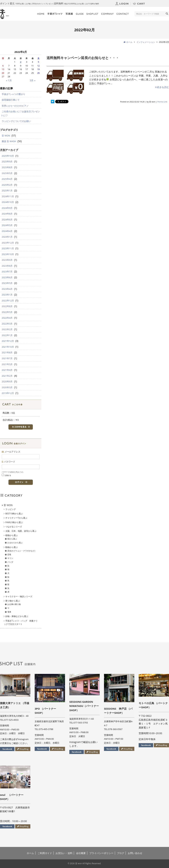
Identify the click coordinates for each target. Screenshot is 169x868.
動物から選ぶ (12, 547)
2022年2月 (7, 329)
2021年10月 (8, 347)
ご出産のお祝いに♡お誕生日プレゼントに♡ (20, 113)
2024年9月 (7, 208)
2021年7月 (7, 358)
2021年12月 (8, 341)
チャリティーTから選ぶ (16, 518)
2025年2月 (7, 185)
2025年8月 (7, 167)
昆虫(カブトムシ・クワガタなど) (21, 551)
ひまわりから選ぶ (15, 543)
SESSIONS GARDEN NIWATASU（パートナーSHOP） (84, 706)
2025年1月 (7, 190)
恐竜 (9, 554)
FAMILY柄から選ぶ (14, 522)
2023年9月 (7, 260)
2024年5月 (7, 225)
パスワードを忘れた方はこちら (13, 472)
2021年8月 (7, 352)
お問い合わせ (135, 853)
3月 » (33, 80)
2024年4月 (7, 231)
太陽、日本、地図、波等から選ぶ (21, 531)
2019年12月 (8, 393)
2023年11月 (8, 248)
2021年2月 (7, 376)
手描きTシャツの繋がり (14, 94)
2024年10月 (8, 202)
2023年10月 (8, 254)
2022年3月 (7, 324)
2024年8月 (7, 214)
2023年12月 (8, 243)
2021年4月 (7, 370)
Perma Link (162, 102)
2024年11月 (8, 196)
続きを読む (162, 87)
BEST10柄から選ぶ (14, 514)
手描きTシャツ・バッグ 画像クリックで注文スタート (21, 622)
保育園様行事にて (11, 100)
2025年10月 (8, 156)
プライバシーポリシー (101, 853)
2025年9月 (7, 161)
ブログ (121, 853)
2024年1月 (7, 237)
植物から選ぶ (12, 535)
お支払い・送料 (64, 853)
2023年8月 (7, 266)
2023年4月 (7, 289)
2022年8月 (7, 306)
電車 (9, 612)
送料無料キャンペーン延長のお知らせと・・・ (83, 58)
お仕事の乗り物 (14, 604)
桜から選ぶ (12, 539)
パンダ (10, 562)
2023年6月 (7, 277)
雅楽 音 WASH (9, 141)
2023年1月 (7, 295)
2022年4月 (7, 318)
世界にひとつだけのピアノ (15, 106)
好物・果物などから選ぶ (17, 616)
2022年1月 (7, 335)
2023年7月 (7, 271)
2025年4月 (7, 179)
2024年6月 (7, 220)
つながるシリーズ (14, 527)
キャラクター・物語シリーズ (19, 596)
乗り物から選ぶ (13, 601)
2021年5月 (7, 364)
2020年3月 (7, 387)
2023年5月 (7, 283)
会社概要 (81, 853)
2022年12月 (8, 301)
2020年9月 (7, 381)
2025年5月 (7, 173)
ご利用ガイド (45, 853)
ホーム (30, 853)
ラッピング (11, 509)
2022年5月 (7, 312)
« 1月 (9, 80)
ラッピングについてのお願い (16, 121)
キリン (10, 558)
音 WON (6, 136)
